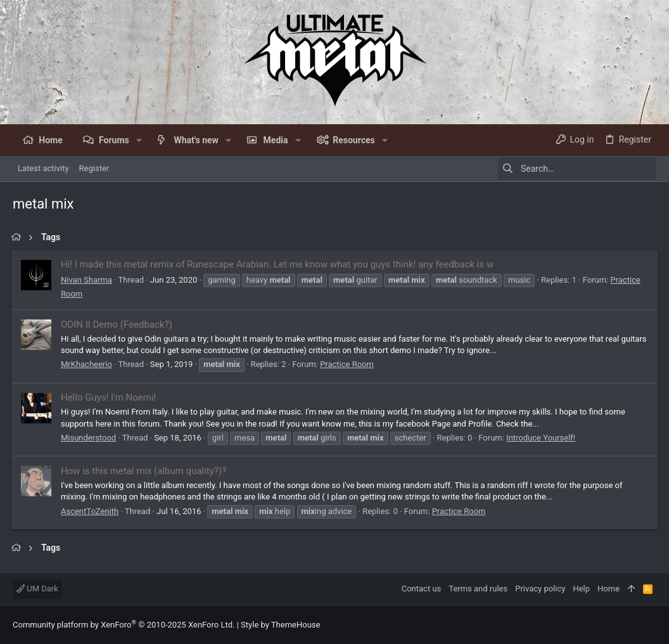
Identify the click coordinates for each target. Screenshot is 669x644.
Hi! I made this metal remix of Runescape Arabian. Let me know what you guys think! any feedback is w (278, 264)
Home (608, 589)
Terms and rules (478, 589)
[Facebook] (651, 625)
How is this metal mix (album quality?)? (145, 471)
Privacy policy (540, 589)
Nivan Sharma (88, 280)
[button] (139, 140)
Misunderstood (90, 438)
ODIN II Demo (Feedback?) (118, 325)
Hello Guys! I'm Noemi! (110, 397)
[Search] (577, 169)
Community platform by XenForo (124, 625)
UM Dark (37, 589)
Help (581, 589)
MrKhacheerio (88, 364)
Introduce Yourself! (542, 438)
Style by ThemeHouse (280, 625)
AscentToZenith (91, 511)
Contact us (422, 589)
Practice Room (348, 364)
